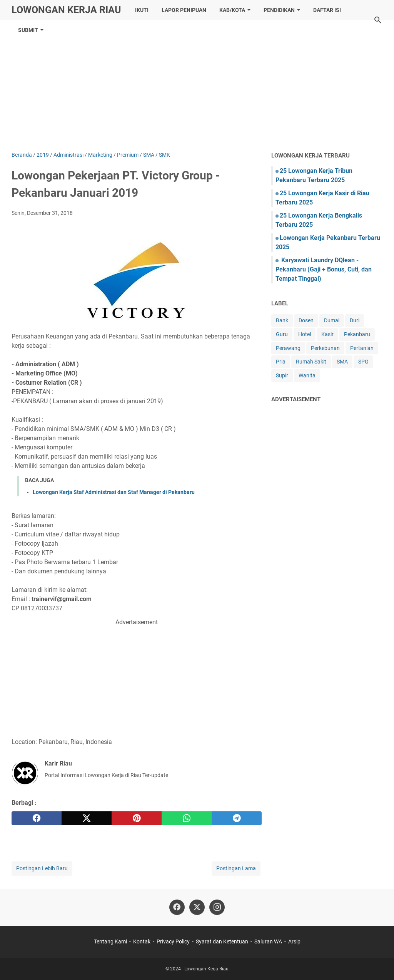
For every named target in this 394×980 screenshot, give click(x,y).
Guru (282, 334)
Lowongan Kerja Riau (66, 10)
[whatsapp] (187, 818)
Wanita (307, 375)
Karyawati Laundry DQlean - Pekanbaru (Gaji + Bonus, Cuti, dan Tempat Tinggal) (324, 269)
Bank (282, 320)
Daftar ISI (327, 10)
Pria (281, 362)
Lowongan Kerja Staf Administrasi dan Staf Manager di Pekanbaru (114, 492)
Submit (28, 30)
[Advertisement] (197, 85)
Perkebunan (325, 348)
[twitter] (87, 818)
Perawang (288, 348)
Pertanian (362, 348)
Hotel (305, 334)
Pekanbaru (357, 334)
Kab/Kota (232, 10)
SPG (363, 362)
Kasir (327, 334)
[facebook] (37, 818)
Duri (355, 320)
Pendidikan (279, 10)
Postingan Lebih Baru (42, 868)
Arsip (294, 941)
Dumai (332, 320)
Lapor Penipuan (184, 10)
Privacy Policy (173, 941)
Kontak (142, 941)
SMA (342, 362)
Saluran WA (268, 941)
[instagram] (217, 907)
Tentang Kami (110, 941)
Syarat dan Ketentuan (222, 941)
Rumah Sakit (311, 362)
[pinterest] (137, 818)
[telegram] (237, 818)
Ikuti (142, 10)
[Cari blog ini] (378, 20)
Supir (282, 375)
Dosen (306, 320)
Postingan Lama (236, 868)
